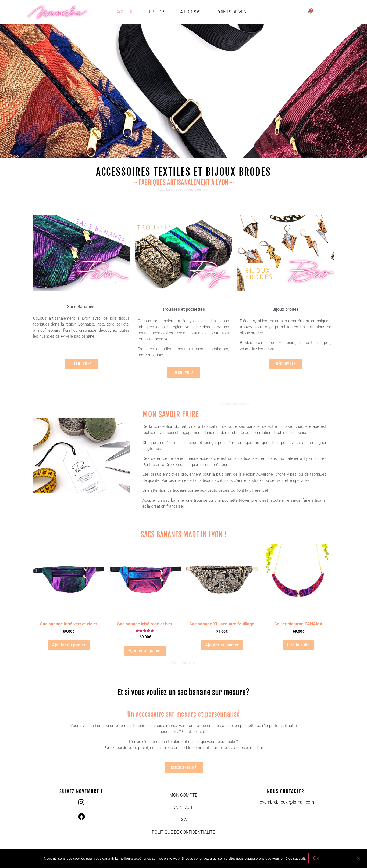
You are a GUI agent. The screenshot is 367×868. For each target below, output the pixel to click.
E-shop (157, 12)
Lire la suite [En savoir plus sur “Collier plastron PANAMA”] (298, 645)
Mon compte (183, 795)
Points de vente (234, 12)
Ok (316, 858)
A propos (190, 12)
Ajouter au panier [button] (69, 645)
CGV (183, 820)
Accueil (125, 12)
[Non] (358, 858)
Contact (183, 807)
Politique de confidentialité (183, 832)
